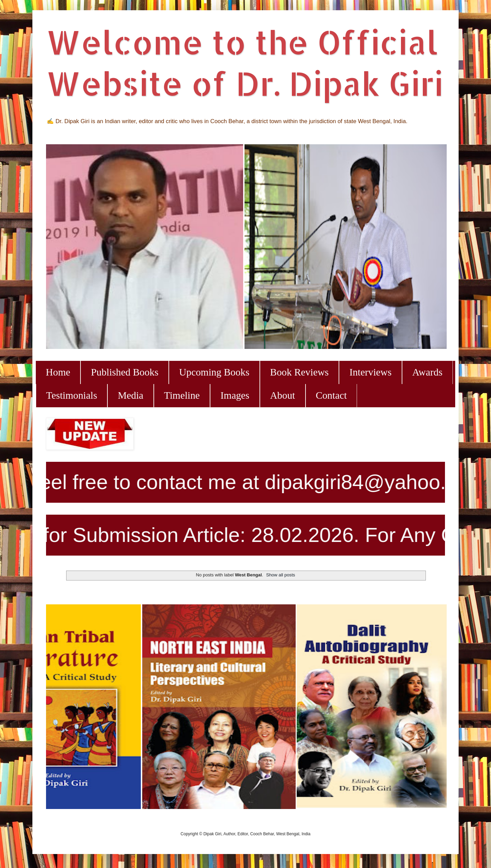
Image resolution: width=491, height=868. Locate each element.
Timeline (182, 395)
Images (235, 395)
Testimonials (71, 395)
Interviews (371, 372)
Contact (331, 395)
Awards (427, 372)
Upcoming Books (214, 372)
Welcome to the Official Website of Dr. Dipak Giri (245, 62)
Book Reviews (299, 372)
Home (58, 372)
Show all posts (280, 575)
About (282, 395)
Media (130, 395)
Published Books (125, 372)
